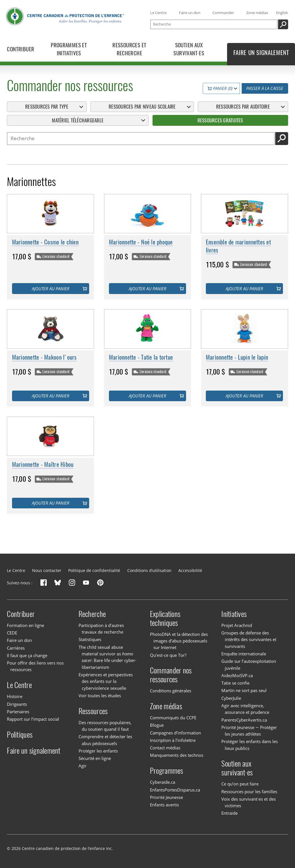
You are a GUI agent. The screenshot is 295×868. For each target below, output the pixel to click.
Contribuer (21, 614)
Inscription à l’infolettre (173, 740)
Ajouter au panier (51, 289)
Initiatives (234, 614)
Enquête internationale (244, 654)
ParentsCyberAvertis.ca (244, 720)
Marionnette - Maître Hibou (43, 465)
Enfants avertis (164, 805)
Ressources (93, 711)
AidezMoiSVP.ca (237, 675)
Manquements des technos (177, 755)
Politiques (20, 735)
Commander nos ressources (171, 675)
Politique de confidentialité (94, 570)
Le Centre (158, 13)
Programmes (167, 771)
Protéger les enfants (98, 751)
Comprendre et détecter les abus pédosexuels (105, 740)
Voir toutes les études (100, 695)
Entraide (229, 813)
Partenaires (18, 712)
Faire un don (190, 13)
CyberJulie (231, 698)
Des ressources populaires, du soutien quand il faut (105, 726)
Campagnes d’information (175, 733)
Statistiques (90, 639)
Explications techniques (165, 618)
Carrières (16, 648)
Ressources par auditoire (243, 107)
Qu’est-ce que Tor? (168, 655)
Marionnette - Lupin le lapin (237, 357)
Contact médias (165, 748)
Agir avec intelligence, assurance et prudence (245, 709)
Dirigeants (17, 704)
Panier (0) (220, 89)
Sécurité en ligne (95, 758)
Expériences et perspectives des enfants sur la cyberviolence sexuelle (106, 681)
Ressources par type (47, 107)
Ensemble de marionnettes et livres (238, 246)
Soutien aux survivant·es (237, 768)
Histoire (15, 696)
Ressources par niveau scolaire (142, 107)
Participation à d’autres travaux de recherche (101, 629)
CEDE (12, 633)
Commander (223, 13)
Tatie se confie (235, 683)
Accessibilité (190, 570)
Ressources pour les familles (249, 791)
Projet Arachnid (237, 625)
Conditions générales (171, 691)
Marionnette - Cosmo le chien (45, 242)
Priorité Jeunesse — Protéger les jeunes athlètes (249, 731)
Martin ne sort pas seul (244, 690)
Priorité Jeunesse (166, 797)
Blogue (157, 725)
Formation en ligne (26, 625)
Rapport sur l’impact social (33, 719)
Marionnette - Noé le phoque (141, 242)
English (282, 13)
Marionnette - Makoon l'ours (44, 357)
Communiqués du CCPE (173, 718)
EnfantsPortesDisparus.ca (175, 790)
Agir (83, 766)
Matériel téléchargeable (78, 120)
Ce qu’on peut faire (240, 784)
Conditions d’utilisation (149, 570)
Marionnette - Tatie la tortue (141, 357)
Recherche (92, 614)
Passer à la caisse (265, 89)
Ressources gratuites (220, 120)
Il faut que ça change (27, 655)
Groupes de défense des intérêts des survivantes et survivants (249, 639)
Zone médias (257, 13)
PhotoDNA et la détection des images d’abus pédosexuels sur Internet (179, 641)
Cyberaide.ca (163, 782)
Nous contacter (47, 570)
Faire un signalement (34, 751)
